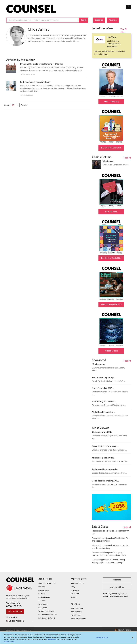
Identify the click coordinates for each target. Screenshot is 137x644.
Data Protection (77, 612)
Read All (127, 158)
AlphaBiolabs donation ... (104, 412)
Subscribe (99, 20)
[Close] (133, 639)
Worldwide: (20, 619)
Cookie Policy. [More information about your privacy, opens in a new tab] (10, 643)
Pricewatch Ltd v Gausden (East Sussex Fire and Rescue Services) (111, 539)
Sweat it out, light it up (103, 377)
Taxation (74, 597)
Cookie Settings (77, 608)
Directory (42, 587)
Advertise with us (117, 587)
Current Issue (44, 590)
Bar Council (43, 608)
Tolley (73, 587)
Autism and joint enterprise (105, 469)
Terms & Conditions (78, 619)
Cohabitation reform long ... (105, 446)
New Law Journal (77, 583)
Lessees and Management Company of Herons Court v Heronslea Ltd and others (109, 554)
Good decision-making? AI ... (105, 481)
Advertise (113, 20)
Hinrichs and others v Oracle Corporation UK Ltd (110, 532)
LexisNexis (75, 590)
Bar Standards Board (46, 618)
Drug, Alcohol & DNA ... (103, 388)
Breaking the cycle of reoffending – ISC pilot (41, 64)
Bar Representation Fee (48, 615)
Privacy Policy (76, 615)
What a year (108, 161)
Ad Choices (52, 641)
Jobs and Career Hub (47, 583)
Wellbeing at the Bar (46, 611)
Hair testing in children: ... (104, 401)
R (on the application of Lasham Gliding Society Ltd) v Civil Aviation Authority (108, 561)
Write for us (43, 604)
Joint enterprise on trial (103, 458)
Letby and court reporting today (35, 82)
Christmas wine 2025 (102, 432)
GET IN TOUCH (15, 611)
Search (83, 20)
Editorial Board (44, 597)
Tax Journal (75, 594)
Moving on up (98, 364)
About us (42, 601)
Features (42, 594)
